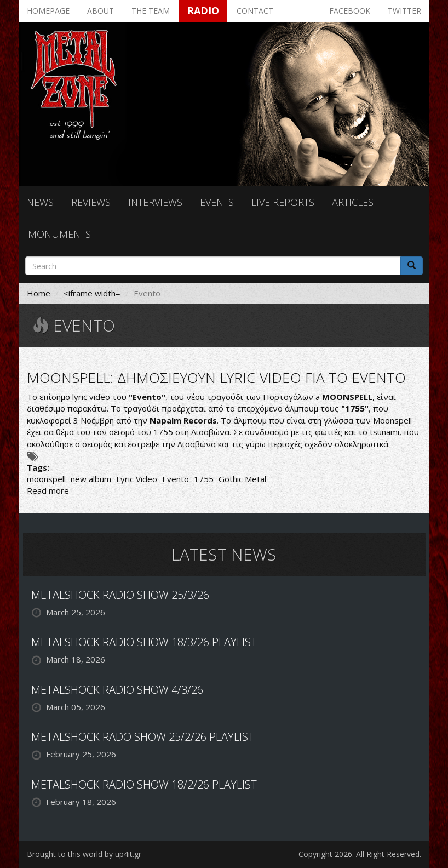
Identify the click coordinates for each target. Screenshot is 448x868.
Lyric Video (137, 479)
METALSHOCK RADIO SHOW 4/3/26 (117, 690)
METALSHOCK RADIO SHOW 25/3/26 (120, 595)
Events (217, 202)
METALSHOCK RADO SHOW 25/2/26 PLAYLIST (143, 737)
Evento (176, 479)
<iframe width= (92, 293)
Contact (255, 11)
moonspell (46, 479)
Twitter (404, 11)
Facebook (350, 11)
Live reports (283, 202)
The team (151, 11)
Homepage (48, 11)
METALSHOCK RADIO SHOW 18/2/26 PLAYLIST (144, 784)
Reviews (91, 202)
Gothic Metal (242, 479)
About (100, 11)
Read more (48, 490)
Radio (203, 10)
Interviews (155, 202)
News (40, 202)
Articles (353, 202)
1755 (204, 479)
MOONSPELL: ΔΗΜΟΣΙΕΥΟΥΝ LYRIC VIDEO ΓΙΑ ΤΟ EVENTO (216, 378)
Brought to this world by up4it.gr (84, 854)
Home (39, 293)
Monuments (59, 234)
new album (91, 479)
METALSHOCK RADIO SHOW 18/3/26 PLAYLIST (144, 642)
